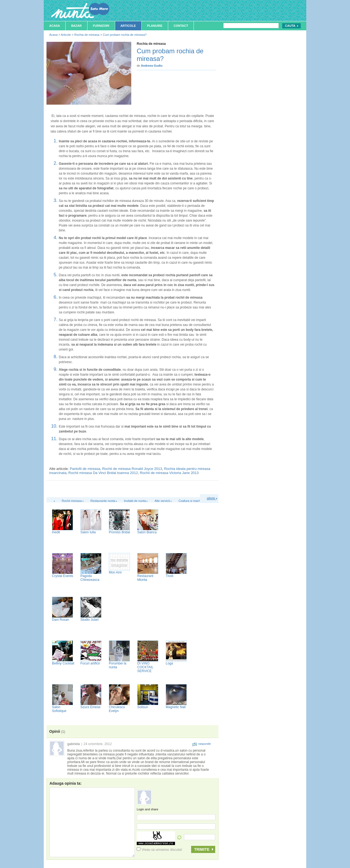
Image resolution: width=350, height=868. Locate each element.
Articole (128, 26)
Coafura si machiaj (191, 501)
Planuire (155, 26)
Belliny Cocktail (63, 663)
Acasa (55, 26)
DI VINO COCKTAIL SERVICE (145, 667)
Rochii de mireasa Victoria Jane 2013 (169, 473)
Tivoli (170, 576)
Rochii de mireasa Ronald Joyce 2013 (132, 469)
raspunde (202, 744)
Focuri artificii (90, 663)
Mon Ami (115, 572)
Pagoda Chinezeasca (90, 578)
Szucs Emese (90, 707)
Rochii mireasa (72, 501)
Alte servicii (162, 501)
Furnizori (101, 26)
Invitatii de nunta (135, 501)
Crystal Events (62, 576)
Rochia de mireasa (87, 35)
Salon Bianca (147, 532)
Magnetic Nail (176, 707)
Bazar (76, 26)
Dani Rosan (61, 620)
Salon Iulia (88, 532)
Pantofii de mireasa (85, 469)
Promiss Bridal (119, 532)
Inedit (56, 532)
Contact (181, 26)
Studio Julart (90, 620)
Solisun (143, 707)
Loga (169, 663)
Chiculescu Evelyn (117, 709)
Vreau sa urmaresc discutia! (159, 850)
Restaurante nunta (103, 501)
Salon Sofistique (59, 709)
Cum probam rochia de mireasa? (125, 35)
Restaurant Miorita (145, 578)
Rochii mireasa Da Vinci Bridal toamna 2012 (103, 473)
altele (212, 498)
